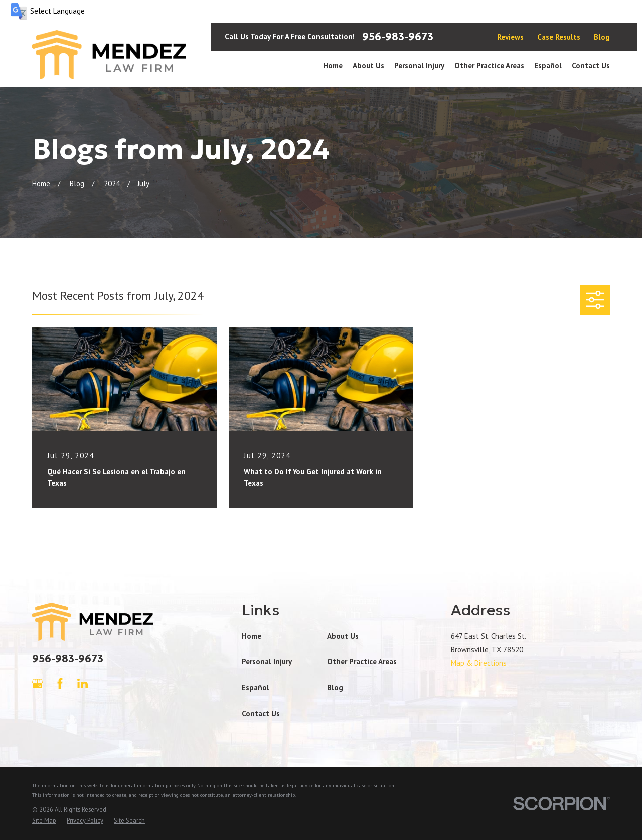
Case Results (559, 37)
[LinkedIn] (83, 683)
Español (256, 687)
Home (252, 636)
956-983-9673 (398, 37)
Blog (602, 37)
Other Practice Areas (362, 662)
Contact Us (261, 713)
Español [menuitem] (548, 65)
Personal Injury (267, 662)
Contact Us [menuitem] (591, 65)
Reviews (510, 37)
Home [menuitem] (333, 65)
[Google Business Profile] (37, 683)
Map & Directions (479, 663)
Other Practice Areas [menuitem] (489, 65)
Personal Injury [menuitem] (419, 65)
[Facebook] (60, 683)
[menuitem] (44, 821)
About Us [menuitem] (368, 65)
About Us (343, 636)
